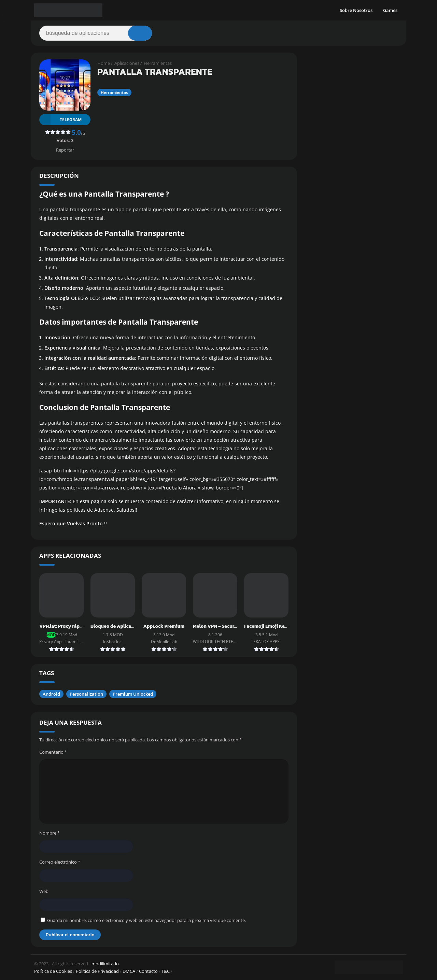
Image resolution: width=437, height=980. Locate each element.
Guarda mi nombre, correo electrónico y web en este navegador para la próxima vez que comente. (146, 920)
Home (104, 63)
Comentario (53, 752)
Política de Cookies (53, 971)
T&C (166, 971)
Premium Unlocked (133, 694)
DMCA (129, 971)
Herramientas (158, 63)
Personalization (86, 694)
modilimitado (105, 964)
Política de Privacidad (97, 971)
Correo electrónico (60, 862)
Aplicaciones (127, 63)
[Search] (96, 33)
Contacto (148, 971)
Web (44, 891)
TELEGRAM (60, 120)
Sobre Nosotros (356, 10)
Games (390, 10)
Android (51, 694)
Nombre (50, 833)
